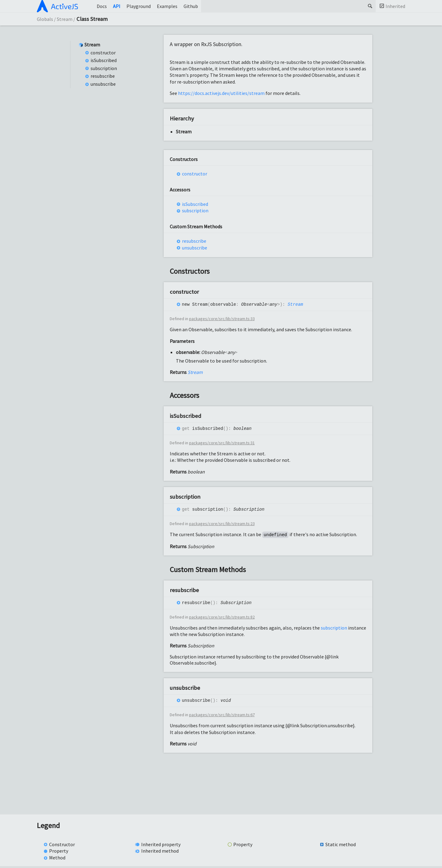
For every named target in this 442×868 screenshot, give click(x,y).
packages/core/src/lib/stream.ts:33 (222, 319)
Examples (167, 6)
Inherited (395, 6)
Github (191, 6)
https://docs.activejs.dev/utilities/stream (221, 93)
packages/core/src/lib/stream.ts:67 (222, 717)
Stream (65, 19)
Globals (45, 19)
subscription (104, 68)
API (117, 6)
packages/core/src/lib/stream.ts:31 (222, 444)
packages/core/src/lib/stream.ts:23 (222, 525)
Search (370, 6)
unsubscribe (103, 84)
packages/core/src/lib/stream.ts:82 (222, 619)
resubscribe (103, 76)
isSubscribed (104, 60)
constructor (103, 53)
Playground (139, 6)
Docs (102, 6)
